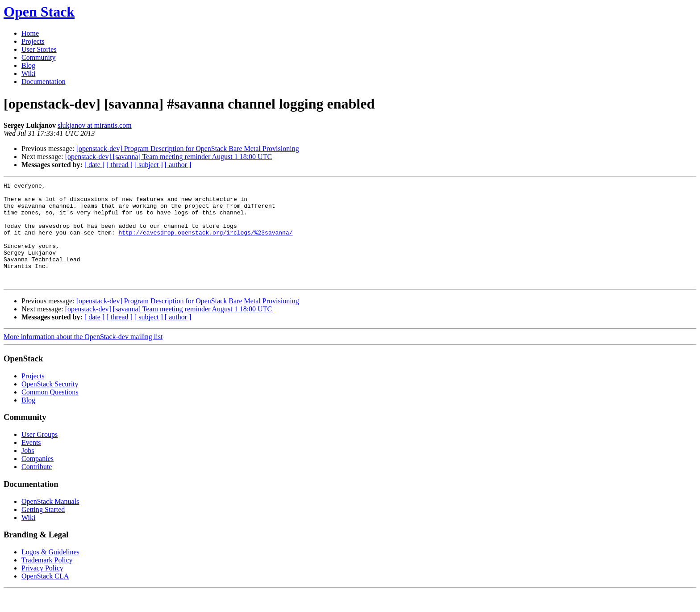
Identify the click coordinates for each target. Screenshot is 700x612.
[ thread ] (119, 165)
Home (30, 33)
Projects (33, 41)
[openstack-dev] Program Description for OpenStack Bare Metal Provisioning (188, 149)
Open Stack (39, 12)
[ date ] (94, 165)
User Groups (40, 455)
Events (31, 463)
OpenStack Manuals (50, 522)
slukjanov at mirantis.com (95, 125)
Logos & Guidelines (50, 572)
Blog (28, 65)
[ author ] (178, 165)
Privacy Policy (42, 588)
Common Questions (50, 412)
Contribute (37, 487)
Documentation (44, 82)
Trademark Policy (47, 580)
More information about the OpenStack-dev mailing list (83, 357)
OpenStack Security (50, 404)
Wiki (28, 73)
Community (38, 57)
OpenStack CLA (45, 596)
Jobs (28, 471)
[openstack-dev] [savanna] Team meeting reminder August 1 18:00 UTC (169, 157)
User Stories (39, 49)
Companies (37, 479)
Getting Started (43, 530)
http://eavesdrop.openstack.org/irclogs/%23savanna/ (205, 243)
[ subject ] (149, 165)
